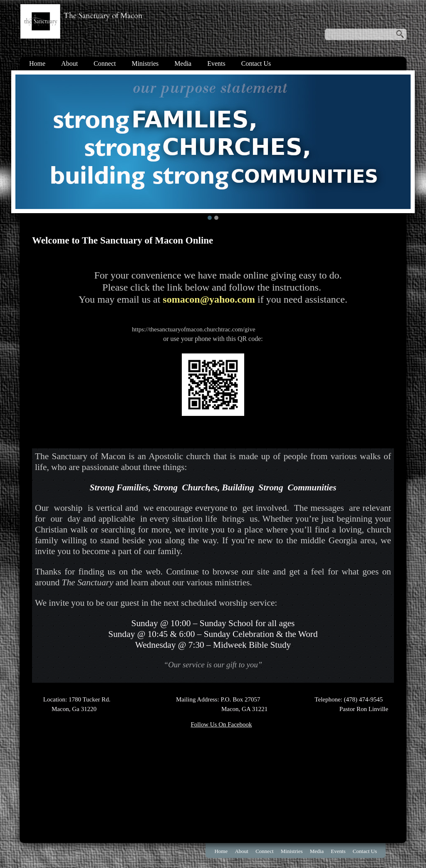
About (69, 63)
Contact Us (256, 63)
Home (37, 63)
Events (216, 63)
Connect (105, 63)
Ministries (145, 63)
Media (183, 63)
